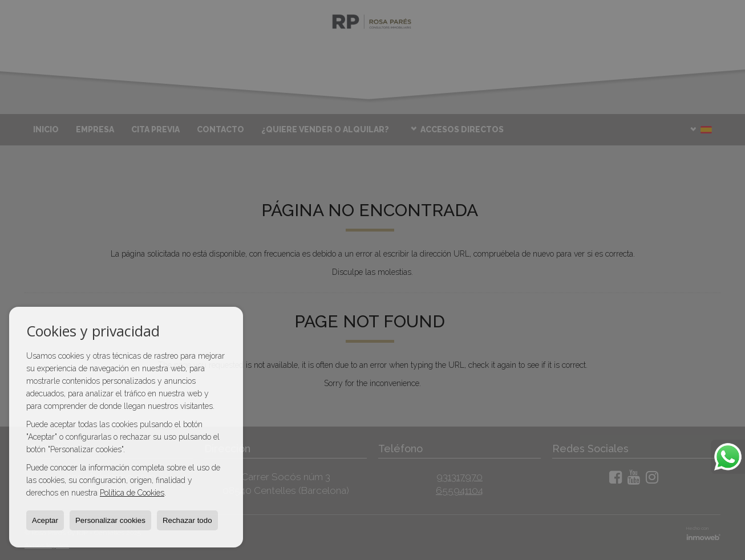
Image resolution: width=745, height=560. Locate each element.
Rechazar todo (187, 520)
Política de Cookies (132, 493)
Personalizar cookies (110, 520)
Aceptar (45, 520)
